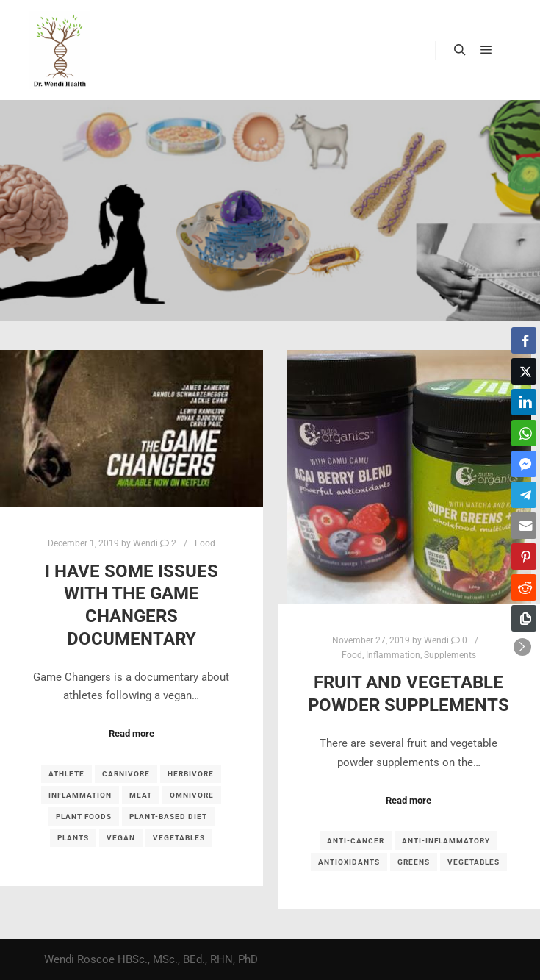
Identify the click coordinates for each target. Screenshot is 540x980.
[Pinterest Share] (524, 557)
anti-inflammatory (446, 841)
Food (205, 543)
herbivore (191, 774)
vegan (121, 838)
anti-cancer (356, 841)
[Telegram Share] (524, 495)
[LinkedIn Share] (524, 402)
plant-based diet (168, 816)
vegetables (179, 838)
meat (141, 795)
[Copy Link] (524, 618)
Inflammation (393, 655)
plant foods (84, 816)
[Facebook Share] (524, 340)
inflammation (80, 795)
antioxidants (349, 862)
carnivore (126, 774)
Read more (132, 733)
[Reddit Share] (524, 587)
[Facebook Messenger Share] (524, 464)
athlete (66, 774)
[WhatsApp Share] (524, 433)
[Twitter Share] (524, 371)
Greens (414, 862)
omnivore (192, 795)
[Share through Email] (524, 526)
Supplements (450, 655)
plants (73, 838)
